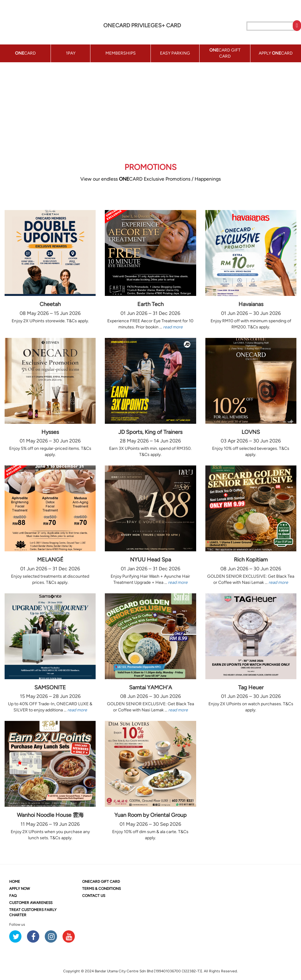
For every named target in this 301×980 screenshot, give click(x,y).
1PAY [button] (71, 53)
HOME (15, 882)
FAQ (13, 896)
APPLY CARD (276, 53)
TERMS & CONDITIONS (101, 889)
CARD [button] (25, 53)
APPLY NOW (20, 889)
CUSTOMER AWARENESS (31, 903)
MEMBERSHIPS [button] (121, 53)
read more (173, 327)
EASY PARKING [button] (175, 53)
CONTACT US (94, 896)
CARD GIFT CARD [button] (225, 53)
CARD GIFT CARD (101, 882)
